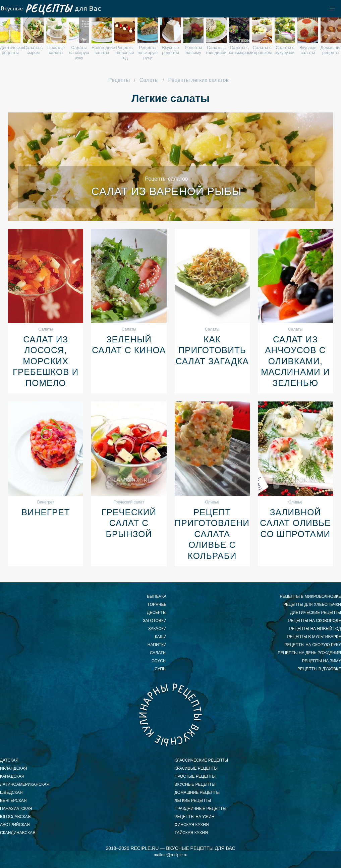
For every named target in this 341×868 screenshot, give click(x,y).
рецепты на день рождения (309, 653)
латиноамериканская (25, 784)
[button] (332, 9)
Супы (160, 669)
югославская (15, 817)
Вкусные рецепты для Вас (50, 9)
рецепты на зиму (322, 661)
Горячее (157, 605)
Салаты (158, 653)
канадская (12, 776)
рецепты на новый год (315, 629)
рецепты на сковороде (315, 621)
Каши (161, 637)
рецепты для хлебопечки (312, 605)
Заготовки (155, 621)
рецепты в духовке (319, 669)
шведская (11, 792)
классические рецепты (202, 760)
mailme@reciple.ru (170, 855)
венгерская (13, 801)
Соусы (159, 661)
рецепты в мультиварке (314, 637)
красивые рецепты (196, 768)
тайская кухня (191, 833)
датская (9, 760)
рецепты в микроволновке (310, 596)
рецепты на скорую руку (313, 645)
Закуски (157, 629)
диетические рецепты (316, 613)
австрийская (15, 825)
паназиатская (16, 809)
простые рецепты (195, 776)
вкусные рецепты (195, 784)
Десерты (157, 613)
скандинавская (18, 833)
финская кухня (192, 825)
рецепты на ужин (195, 817)
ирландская (14, 768)
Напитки (157, 645)
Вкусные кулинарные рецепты (171, 715)
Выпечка (157, 596)
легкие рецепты (193, 801)
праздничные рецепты (201, 809)
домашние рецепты (197, 792)
